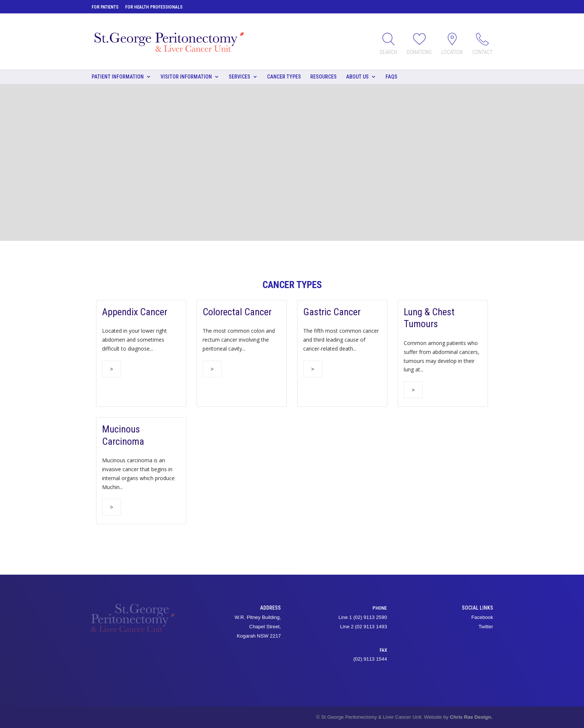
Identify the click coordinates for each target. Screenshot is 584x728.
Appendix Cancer (135, 312)
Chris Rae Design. (471, 717)
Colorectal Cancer (237, 312)
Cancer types (284, 77)
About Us (357, 77)
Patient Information (118, 77)
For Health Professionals (154, 7)
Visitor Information (186, 77)
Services (239, 77)
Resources (323, 77)
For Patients (105, 7)
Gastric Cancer (332, 312)
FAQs (391, 77)
